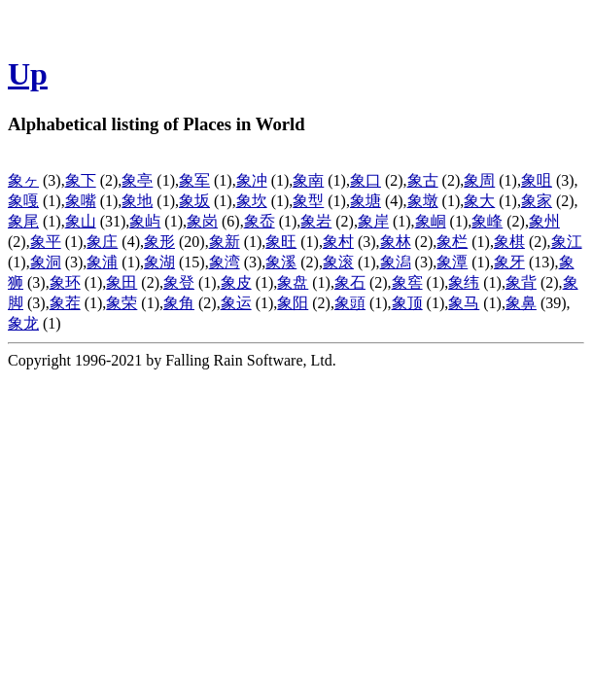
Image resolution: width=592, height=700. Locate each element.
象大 (479, 201)
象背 (521, 282)
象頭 (350, 303)
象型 (308, 201)
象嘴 (81, 201)
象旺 (281, 242)
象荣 (122, 303)
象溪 (281, 262)
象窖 (407, 282)
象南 (308, 180)
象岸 (373, 221)
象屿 (145, 221)
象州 (544, 221)
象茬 (65, 303)
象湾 (225, 262)
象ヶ (23, 180)
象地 (137, 201)
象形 (159, 242)
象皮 (236, 282)
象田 (122, 282)
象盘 (293, 282)
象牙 (509, 262)
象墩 (423, 201)
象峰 (487, 221)
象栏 (452, 242)
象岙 (260, 221)
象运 (236, 303)
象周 (479, 180)
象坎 (252, 201)
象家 (537, 201)
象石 (350, 282)
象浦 (102, 262)
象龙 (23, 323)
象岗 (202, 221)
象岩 (316, 221)
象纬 (464, 282)
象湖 (159, 262)
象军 (194, 180)
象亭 (137, 180)
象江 (567, 242)
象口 (366, 180)
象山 (81, 221)
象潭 (452, 262)
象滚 (338, 262)
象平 (46, 242)
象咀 (537, 180)
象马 (464, 303)
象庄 (102, 242)
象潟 (396, 262)
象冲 (252, 180)
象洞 (46, 262)
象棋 (509, 242)
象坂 (194, 201)
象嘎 (23, 201)
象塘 (366, 201)
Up (28, 74)
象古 (423, 180)
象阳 (293, 303)
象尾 (23, 221)
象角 (179, 303)
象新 (225, 242)
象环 (65, 282)
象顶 (407, 303)
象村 (338, 242)
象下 (81, 180)
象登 (179, 282)
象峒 (431, 221)
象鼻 (521, 303)
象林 (396, 242)
